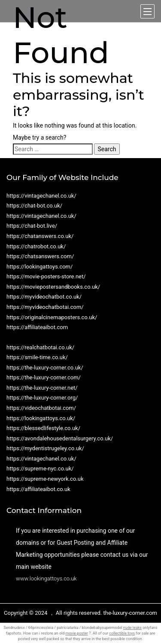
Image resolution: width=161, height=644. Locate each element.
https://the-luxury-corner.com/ (44, 377)
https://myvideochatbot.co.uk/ (44, 297)
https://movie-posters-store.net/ (46, 276)
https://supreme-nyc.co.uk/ (40, 469)
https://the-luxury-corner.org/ (42, 398)
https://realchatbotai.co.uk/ (40, 347)
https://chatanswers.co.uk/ (40, 236)
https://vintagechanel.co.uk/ (41, 196)
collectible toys (122, 633)
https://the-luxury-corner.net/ (42, 388)
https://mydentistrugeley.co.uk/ (45, 448)
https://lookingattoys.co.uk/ (41, 418)
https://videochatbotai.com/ (41, 408)
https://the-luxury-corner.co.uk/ (45, 368)
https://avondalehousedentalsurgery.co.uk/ (60, 438)
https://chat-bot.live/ (32, 226)
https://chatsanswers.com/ (40, 256)
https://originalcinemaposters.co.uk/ (52, 317)
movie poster (77, 633)
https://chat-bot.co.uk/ (34, 206)
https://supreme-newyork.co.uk (45, 479)
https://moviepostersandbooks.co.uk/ (53, 287)
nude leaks (132, 628)
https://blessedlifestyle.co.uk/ (43, 428)
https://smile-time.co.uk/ (37, 357)
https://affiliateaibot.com (37, 327)
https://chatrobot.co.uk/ (36, 246)
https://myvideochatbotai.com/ (45, 307)
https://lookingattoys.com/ (39, 267)
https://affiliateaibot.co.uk (38, 489)
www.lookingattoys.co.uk (46, 578)
